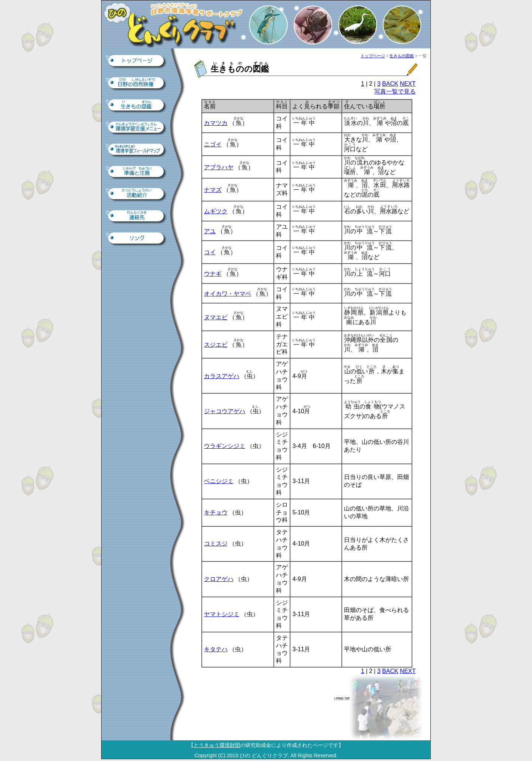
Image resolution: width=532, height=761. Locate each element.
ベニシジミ (219, 481)
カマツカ (216, 123)
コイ (210, 252)
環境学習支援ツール (137, 128)
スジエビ (216, 345)
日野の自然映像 (137, 84)
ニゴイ (213, 144)
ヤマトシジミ (222, 614)
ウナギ (213, 274)
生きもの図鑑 (137, 106)
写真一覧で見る (395, 91)
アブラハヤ (219, 167)
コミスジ (216, 543)
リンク (137, 239)
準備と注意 (137, 172)
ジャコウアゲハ (225, 411)
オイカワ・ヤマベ (228, 294)
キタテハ (216, 649)
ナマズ (213, 190)
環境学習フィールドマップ (137, 150)
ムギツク (216, 211)
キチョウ (216, 512)
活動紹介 (137, 194)
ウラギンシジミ (225, 446)
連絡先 (137, 217)
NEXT (408, 84)
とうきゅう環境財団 (217, 745)
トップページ (137, 61)
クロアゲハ (219, 579)
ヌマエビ (216, 317)
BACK (390, 84)
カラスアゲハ (222, 376)
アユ (210, 231)
